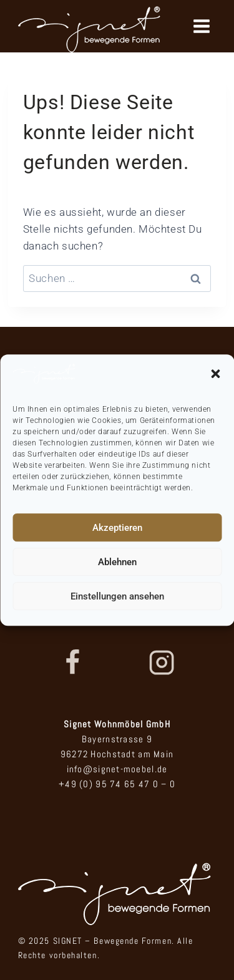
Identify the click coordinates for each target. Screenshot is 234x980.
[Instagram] (162, 662)
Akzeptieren (117, 528)
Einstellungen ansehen (117, 596)
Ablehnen (117, 562)
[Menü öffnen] (201, 26)
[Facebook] (72, 662)
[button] (215, 374)
